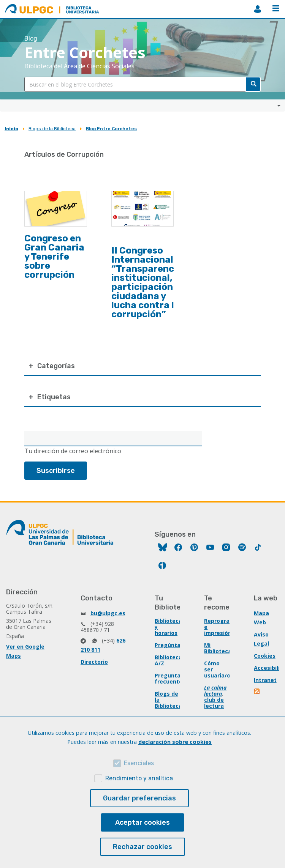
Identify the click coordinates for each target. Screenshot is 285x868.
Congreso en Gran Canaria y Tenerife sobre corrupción (54, 257)
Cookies (265, 656)
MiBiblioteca (258, 9)
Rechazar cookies (142, 847)
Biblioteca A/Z (168, 660)
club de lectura (214, 703)
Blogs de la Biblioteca (52, 129)
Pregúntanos (173, 645)
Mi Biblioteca (218, 648)
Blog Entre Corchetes (111, 129)
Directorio (94, 662)
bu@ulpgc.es (108, 613)
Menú (276, 8)
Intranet (265, 680)
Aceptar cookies (142, 822)
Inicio (11, 129)
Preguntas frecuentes (170, 678)
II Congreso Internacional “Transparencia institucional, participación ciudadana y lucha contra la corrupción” (147, 282)
